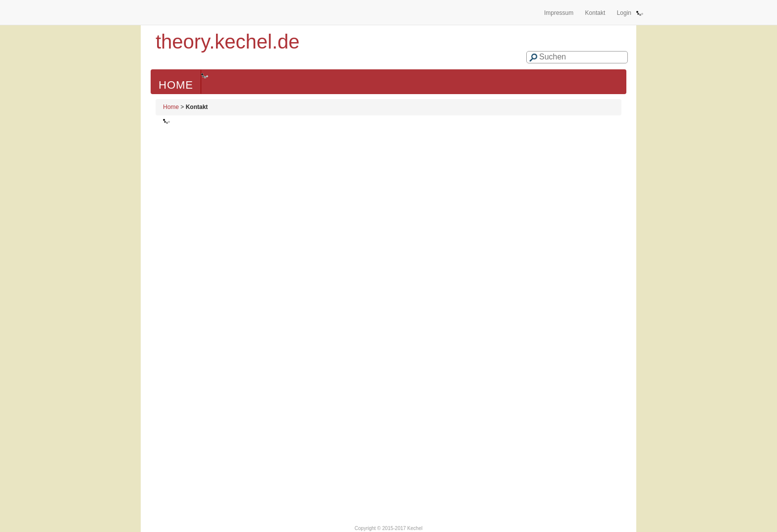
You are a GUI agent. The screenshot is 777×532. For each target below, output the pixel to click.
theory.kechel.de (228, 42)
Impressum (559, 13)
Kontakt (595, 13)
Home (176, 85)
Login (624, 13)
